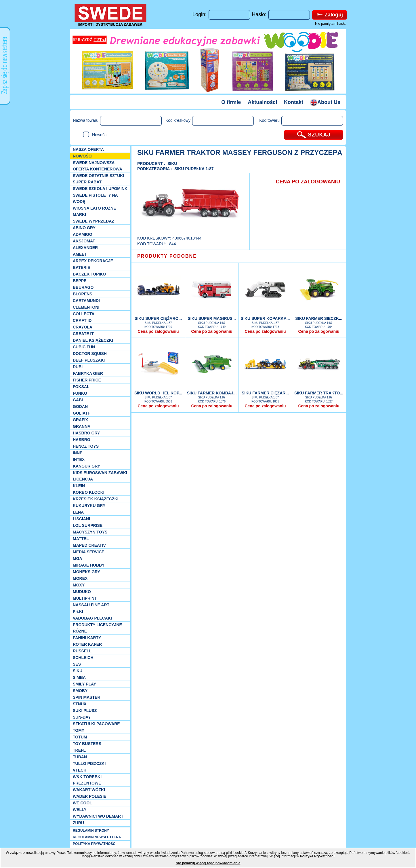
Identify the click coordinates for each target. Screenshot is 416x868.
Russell (82, 651)
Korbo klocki (89, 492)
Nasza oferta (88, 149)
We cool (82, 803)
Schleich (83, 658)
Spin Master (87, 697)
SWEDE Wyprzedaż (93, 221)
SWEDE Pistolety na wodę (95, 198)
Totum (80, 737)
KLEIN (79, 486)
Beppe (80, 281)
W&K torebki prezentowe (87, 780)
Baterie (81, 267)
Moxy (79, 585)
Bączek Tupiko (89, 274)
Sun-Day (82, 717)
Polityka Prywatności (317, 856)
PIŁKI (78, 611)
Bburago (83, 287)
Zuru (78, 823)
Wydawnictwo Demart (98, 816)
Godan (80, 407)
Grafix (80, 420)
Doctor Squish (90, 354)
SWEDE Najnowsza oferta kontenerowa (98, 166)
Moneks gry (86, 572)
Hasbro (82, 440)
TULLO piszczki (89, 763)
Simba (79, 677)
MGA (78, 559)
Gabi (78, 400)
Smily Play (84, 684)
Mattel (81, 539)
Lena (78, 512)
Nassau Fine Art (91, 605)
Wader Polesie (90, 796)
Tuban (80, 757)
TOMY (79, 730)
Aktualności (262, 102)
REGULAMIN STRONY (91, 831)
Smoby (80, 691)
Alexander (85, 248)
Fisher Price (87, 380)
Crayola (83, 327)
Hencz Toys (86, 446)
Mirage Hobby (89, 565)
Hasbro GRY (86, 433)
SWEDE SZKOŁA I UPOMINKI (101, 189)
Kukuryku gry (89, 506)
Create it (83, 334)
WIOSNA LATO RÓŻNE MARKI (95, 211)
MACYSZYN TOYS (90, 532)
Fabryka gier (88, 373)
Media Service (89, 552)
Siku (78, 671)
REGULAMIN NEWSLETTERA (97, 837)
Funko (80, 393)
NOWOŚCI (83, 156)
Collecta (84, 314)
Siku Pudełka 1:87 (194, 169)
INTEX (79, 459)
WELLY (80, 810)
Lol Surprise (88, 525)
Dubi (78, 367)
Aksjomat (84, 241)
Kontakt (294, 102)
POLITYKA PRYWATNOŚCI (95, 844)
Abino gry (84, 228)
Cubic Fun (84, 347)
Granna (82, 426)
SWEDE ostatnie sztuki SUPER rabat (98, 179)
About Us (325, 102)
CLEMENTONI (86, 307)
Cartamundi (86, 301)
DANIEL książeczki (93, 340)
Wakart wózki (89, 790)
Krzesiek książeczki (96, 499)
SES (77, 664)
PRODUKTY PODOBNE (167, 256)
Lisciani (81, 519)
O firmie (231, 102)
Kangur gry (86, 466)
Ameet (80, 254)
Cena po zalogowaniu (158, 331)
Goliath (82, 413)
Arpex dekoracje (93, 261)
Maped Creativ (89, 545)
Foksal (81, 387)
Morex (80, 578)
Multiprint (85, 598)
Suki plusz (85, 711)
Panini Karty (87, 638)
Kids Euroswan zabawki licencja (100, 476)
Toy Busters (87, 744)
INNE (78, 453)
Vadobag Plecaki (92, 618)
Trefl (79, 750)
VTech (80, 770)
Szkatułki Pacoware (96, 724)
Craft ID (82, 320)
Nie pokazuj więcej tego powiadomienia (208, 863)
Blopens (83, 294)
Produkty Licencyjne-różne (98, 628)
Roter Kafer (87, 644)
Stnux (80, 704)
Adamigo (83, 234)
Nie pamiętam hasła (330, 24)
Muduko (82, 592)
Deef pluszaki (89, 360)
